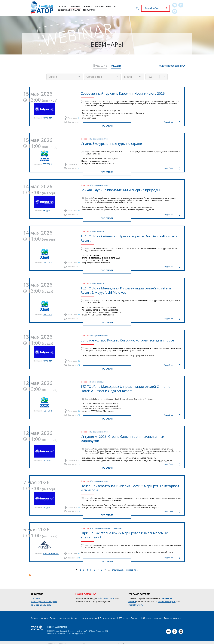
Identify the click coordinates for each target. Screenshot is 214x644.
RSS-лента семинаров (152, 616)
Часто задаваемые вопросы (44, 599)
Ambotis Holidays (51, 551)
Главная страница (39, 616)
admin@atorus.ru (106, 596)
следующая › (118, 568)
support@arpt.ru (81, 631)
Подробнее (169, 121)
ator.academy (150, 642)
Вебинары (75, 6)
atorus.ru (111, 6)
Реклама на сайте (172, 616)
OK (181, 5)
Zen (175, 11)
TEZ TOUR (47, 164)
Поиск (137, 8)
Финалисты (89, 10)
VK (175, 5)
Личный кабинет (153, 8)
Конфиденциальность (41, 603)
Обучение (63, 6)
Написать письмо (89, 616)
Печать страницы (108, 616)
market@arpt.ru (136, 603)
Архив (116, 66)
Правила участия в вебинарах (64, 616)
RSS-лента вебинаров (129, 616)
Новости (99, 6)
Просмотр (107, 125)
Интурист (47, 117)
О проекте (35, 596)
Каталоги (87, 6)
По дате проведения (170, 66)
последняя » (132, 568)
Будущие (100, 66)
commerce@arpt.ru (167, 599)
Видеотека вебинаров (69, 10)
